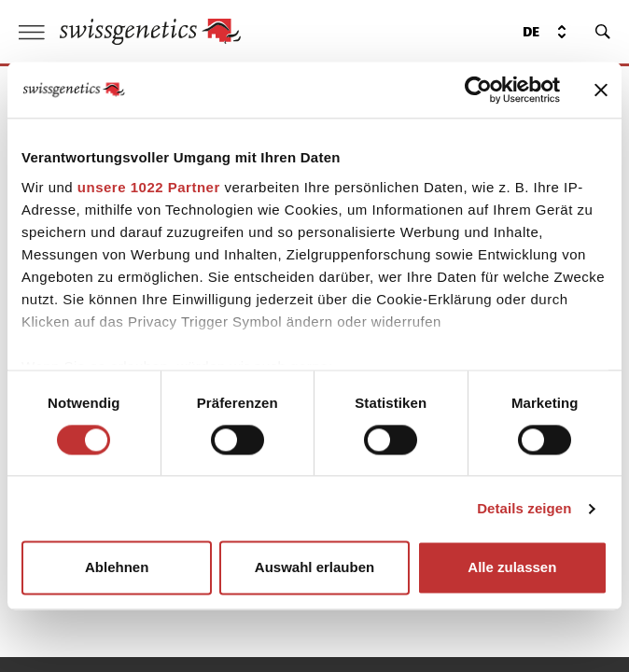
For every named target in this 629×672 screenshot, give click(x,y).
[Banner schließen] (601, 90)
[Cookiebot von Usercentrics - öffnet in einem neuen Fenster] (478, 90)
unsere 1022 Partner (149, 187)
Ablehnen (117, 568)
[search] (603, 32)
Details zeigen (524, 508)
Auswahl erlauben (314, 568)
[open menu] (32, 32)
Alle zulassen (512, 568)
